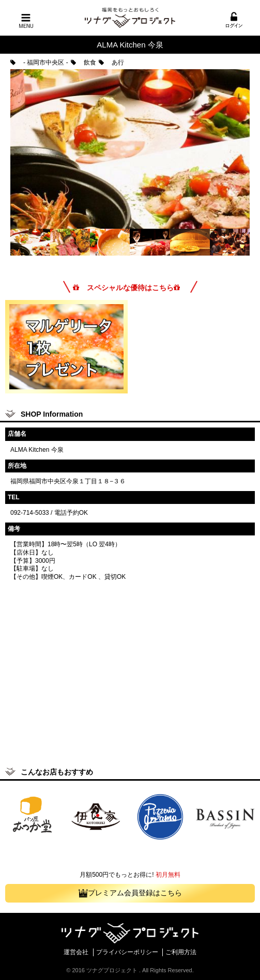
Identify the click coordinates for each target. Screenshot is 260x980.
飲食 (83, 62)
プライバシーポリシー (127, 952)
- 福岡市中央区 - (39, 62)
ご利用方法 (181, 952)
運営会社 (76, 952)
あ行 (111, 62)
